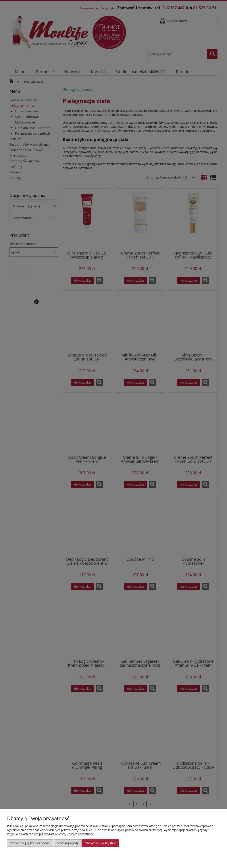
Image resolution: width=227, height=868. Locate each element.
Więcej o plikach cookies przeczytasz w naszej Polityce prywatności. (51, 834)
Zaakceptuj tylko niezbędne (30, 843)
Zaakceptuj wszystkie (101, 843)
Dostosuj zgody (67, 843)
